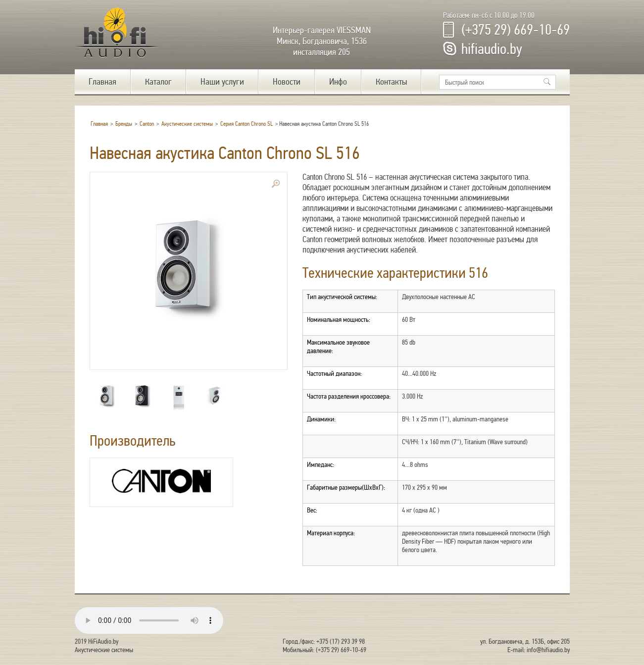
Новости (287, 82)
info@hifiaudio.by (548, 650)
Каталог (158, 82)
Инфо (338, 82)
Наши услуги (222, 82)
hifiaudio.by (492, 49)
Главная (102, 82)
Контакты (391, 82)
